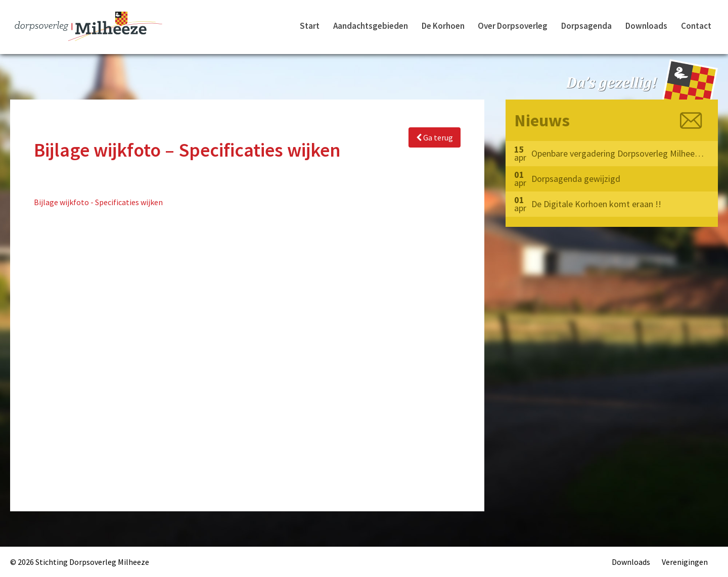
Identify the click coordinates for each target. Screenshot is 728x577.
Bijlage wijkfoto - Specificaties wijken (98, 202)
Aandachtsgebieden (371, 26)
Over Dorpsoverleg (513, 26)
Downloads (646, 26)
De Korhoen (443, 26)
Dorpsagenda (586, 26)
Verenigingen (685, 562)
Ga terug (435, 137)
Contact (696, 26)
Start (310, 26)
